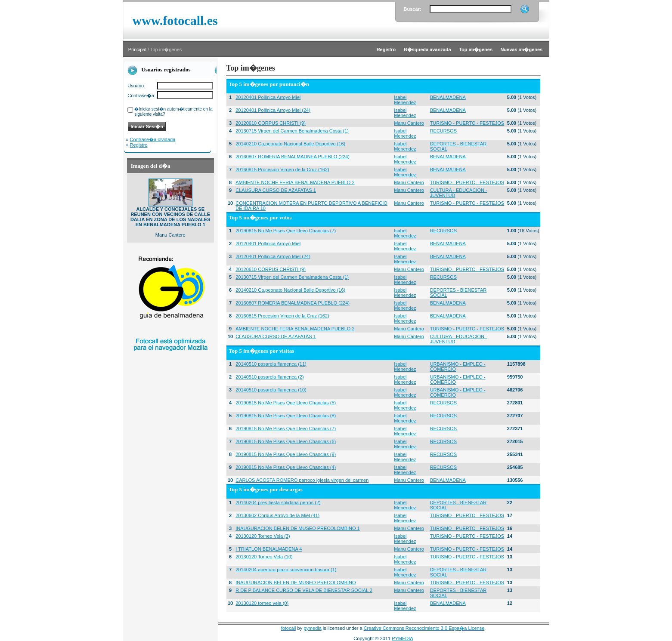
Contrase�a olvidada (153, 139)
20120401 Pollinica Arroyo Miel (268, 97)
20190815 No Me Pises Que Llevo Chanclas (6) (286, 441)
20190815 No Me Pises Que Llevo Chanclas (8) (286, 416)
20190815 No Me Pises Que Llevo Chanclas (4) (286, 467)
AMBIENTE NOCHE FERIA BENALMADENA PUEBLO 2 (295, 182)
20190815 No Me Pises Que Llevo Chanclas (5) (286, 403)
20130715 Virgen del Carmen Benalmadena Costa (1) (292, 131)
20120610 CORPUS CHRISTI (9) (271, 123)
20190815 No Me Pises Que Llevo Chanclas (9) (286, 454)
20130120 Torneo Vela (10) (264, 557)
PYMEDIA (403, 638)
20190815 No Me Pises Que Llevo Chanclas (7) (286, 231)
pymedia (313, 628)
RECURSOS (443, 131)
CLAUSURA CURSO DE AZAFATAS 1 (276, 190)
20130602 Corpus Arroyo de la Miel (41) (277, 515)
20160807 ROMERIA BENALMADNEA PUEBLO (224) (293, 157)
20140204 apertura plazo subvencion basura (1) (286, 570)
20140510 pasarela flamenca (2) (269, 377)
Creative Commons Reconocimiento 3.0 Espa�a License (424, 628)
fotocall (289, 628)
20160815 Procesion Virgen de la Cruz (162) (282, 169)
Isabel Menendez (405, 100)
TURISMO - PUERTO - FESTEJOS (467, 123)
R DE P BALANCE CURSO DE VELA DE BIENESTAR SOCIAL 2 (304, 590)
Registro (139, 145)
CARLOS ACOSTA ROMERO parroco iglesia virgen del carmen (302, 480)
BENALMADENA (448, 97)
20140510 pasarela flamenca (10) (271, 390)
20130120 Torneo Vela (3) (263, 536)
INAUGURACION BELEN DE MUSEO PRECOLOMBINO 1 (298, 528)
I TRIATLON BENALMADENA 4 (269, 549)
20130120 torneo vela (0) (262, 603)
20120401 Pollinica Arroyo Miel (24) (273, 110)
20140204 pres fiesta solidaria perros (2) (278, 502)
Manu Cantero (409, 123)
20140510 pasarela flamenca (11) (271, 364)
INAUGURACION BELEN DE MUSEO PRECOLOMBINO (296, 582)
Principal (137, 49)
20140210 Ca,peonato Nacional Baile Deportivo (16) (290, 144)
